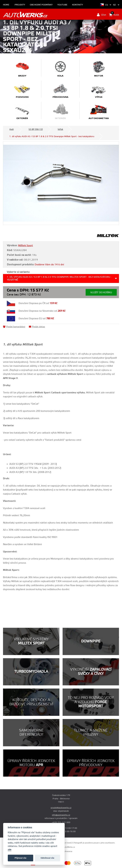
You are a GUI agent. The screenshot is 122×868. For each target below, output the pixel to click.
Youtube (62, 5)
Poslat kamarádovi (14, 327)
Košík (114, 15)
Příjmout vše (20, 858)
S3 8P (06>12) (36, 129)
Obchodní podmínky (41, 5)
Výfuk (60, 129)
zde (10, 850)
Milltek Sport (25, 245)
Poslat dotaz (37, 327)
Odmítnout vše (47, 858)
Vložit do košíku (101, 293)
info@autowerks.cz (61, 815)
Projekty (20, 5)
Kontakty (78, 5)
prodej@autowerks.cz (61, 808)
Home (6, 5)
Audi (12, 129)
